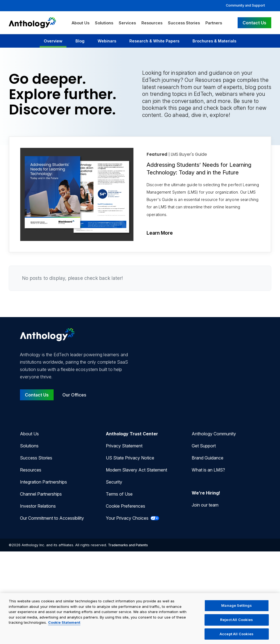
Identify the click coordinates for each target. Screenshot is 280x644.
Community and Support (245, 5)
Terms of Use (119, 494)
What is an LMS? (208, 470)
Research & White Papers (154, 41)
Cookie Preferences (126, 506)
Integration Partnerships (43, 482)
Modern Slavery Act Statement (136, 470)
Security (114, 482)
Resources (152, 23)
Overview (53, 41)
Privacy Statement (124, 446)
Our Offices (74, 395)
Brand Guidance (208, 458)
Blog (80, 41)
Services (127, 23)
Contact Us (254, 23)
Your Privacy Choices (132, 518)
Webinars (107, 41)
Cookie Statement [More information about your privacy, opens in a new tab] (64, 626)
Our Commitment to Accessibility (52, 518)
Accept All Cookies (237, 638)
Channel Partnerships (41, 494)
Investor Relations (38, 506)
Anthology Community (214, 434)
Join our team (205, 505)
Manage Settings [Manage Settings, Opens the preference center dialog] (237, 609)
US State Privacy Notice (130, 458)
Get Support (204, 446)
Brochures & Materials (214, 41)
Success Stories (184, 23)
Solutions (104, 23)
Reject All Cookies (237, 623)
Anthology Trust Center (132, 434)
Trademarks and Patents (128, 545)
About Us (81, 23)
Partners (214, 23)
